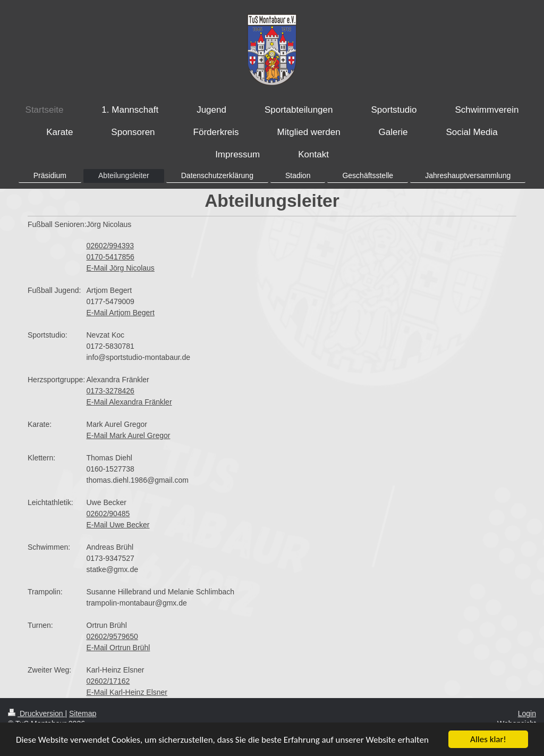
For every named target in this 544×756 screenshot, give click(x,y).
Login (527, 713)
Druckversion (36, 713)
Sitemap (83, 713)
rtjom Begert (134, 313)
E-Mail (98, 313)
